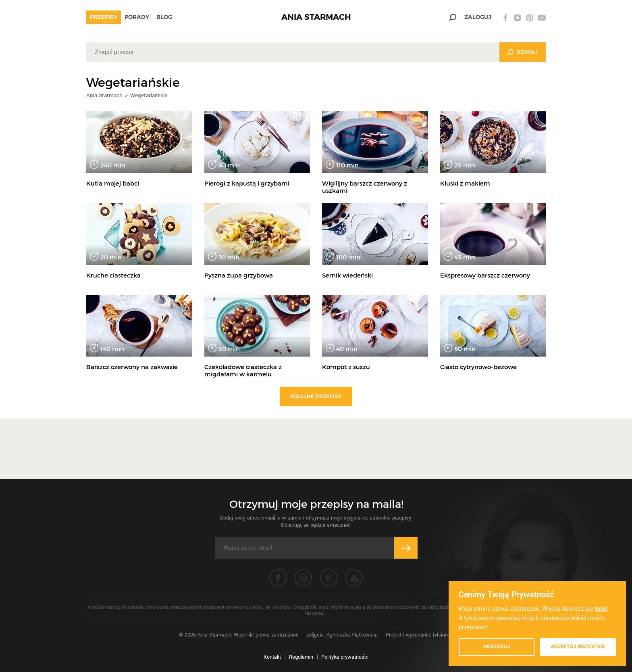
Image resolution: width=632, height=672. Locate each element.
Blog (164, 17)
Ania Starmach (104, 95)
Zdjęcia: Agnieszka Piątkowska (342, 635)
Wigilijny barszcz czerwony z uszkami (365, 187)
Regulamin (301, 657)
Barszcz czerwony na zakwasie (132, 367)
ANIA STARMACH (316, 17)
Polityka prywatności (345, 657)
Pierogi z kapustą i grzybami (247, 183)
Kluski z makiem (465, 183)
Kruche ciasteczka (113, 275)
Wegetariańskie (149, 95)
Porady (137, 17)
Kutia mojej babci (113, 183)
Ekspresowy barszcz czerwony (485, 275)
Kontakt (272, 657)
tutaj (601, 609)
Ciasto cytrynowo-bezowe (478, 367)
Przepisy (104, 17)
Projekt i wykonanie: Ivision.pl (419, 635)
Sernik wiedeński (347, 275)
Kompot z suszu (346, 367)
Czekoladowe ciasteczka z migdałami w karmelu (243, 370)
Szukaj (527, 52)
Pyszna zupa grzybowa (239, 275)
